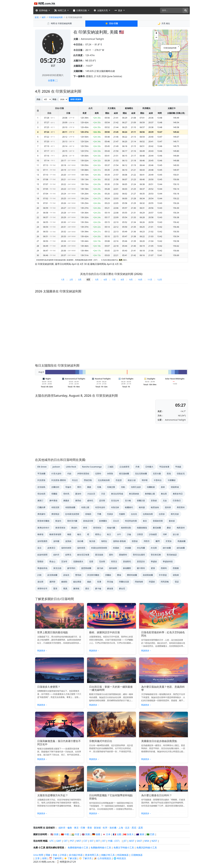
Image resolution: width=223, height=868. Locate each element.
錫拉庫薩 (77, 582)
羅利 (111, 555)
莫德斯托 (127, 561)
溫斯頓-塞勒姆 (119, 541)
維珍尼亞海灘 (83, 555)
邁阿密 (52, 582)
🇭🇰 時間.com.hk (45, 3)
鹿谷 (87, 588)
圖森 (89, 487)
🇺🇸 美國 (54, 834)
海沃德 (92, 541)
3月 (80, 279)
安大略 (128, 500)
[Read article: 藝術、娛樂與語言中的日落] (111, 616)
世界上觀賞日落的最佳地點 (53, 632)
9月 (131, 279)
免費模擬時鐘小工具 (78, 848)
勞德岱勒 (88, 480)
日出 (111, 23)
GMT (59, 841)
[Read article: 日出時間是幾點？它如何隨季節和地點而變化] (111, 779)
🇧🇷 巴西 (150, 834)
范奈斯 (102, 561)
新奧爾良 (103, 521)
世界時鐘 (42, 10)
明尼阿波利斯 (131, 521)
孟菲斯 (102, 500)
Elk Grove (42, 467)
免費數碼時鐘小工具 (101, 848)
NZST (154, 841)
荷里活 (114, 561)
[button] (170, 55)
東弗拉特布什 (43, 528)
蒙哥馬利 (71, 568)
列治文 (75, 480)
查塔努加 (97, 528)
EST (53, 66)
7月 (114, 279)
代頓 (69, 473)
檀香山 (98, 534)
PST (72, 841)
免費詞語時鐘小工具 (147, 848)
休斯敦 (110, 473)
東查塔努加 (60, 528)
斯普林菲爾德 (43, 521)
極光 (79, 534)
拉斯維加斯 (148, 514)
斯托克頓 (175, 514)
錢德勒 (64, 582)
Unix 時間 (38, 855)
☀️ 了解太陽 (70, 858)
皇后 (39, 548)
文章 (37, 858)
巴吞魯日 (177, 500)
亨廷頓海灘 (164, 467)
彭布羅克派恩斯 (72, 514)
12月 (160, 279)
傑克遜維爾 (124, 473)
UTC (52, 841)
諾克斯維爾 (52, 575)
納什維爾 (167, 548)
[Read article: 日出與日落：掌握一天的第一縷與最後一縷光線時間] (111, 670)
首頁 (37, 17)
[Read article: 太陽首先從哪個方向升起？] (60, 779)
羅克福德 (99, 555)
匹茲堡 (119, 480)
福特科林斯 (66, 548)
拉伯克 (134, 514)
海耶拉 (104, 541)
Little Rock (71, 467)
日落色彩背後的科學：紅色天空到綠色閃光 (163, 634)
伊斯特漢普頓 (83, 473)
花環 (91, 561)
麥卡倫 (98, 588)
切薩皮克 (181, 473)
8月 (122, 279)
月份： (39, 99)
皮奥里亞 (51, 548)
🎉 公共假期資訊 (103, 858)
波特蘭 (56, 541)
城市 (44, 17)
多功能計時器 (76, 855)
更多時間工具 (92, 855)
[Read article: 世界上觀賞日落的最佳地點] (60, 616)
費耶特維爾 (132, 575)
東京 (76, 828)
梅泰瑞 (40, 534)
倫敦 (70, 828)
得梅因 (88, 514)
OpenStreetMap (172, 85)
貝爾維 (108, 575)
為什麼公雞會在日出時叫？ (157, 795)
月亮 (164, 23)
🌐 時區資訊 (120, 858)
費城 (119, 575)
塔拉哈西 (41, 494)
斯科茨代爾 (72, 521)
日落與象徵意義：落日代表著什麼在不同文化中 (59, 743)
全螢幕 (53, 80)
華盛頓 (154, 561)
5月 (97, 279)
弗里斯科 (181, 507)
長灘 (99, 582)
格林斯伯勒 (126, 528)
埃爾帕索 (151, 487)
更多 (118, 10)
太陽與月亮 (101, 10)
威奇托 (90, 500)
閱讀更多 (42, 651)
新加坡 (97, 828)
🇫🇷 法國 (117, 834)
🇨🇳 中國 (65, 834)
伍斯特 (98, 473)
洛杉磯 (80, 541)
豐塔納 (78, 575)
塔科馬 (66, 494)
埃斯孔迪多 (136, 487)
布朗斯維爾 (70, 507)
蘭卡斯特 (141, 568)
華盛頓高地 (42, 568)
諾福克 (66, 575)
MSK (147, 841)
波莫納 (68, 541)
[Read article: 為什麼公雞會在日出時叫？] (163, 779)
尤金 (165, 500)
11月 (150, 279)
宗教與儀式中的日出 (101, 741)
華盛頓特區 (168, 561)
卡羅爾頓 (172, 480)
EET (98, 841)
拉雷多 (162, 514)
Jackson (56, 467)
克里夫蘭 (157, 473)
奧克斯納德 (134, 494)
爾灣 (158, 541)
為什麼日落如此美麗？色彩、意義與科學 (163, 688)
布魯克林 (115, 507)
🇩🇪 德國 (96, 834)
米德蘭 (128, 548)
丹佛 (137, 467)
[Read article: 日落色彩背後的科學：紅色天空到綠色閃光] (163, 616)
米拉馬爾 (141, 548)
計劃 (39, 575)
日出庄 (116, 521)
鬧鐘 (48, 855)
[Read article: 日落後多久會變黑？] (60, 670)
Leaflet (159, 85)
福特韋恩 (81, 548)
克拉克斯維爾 (141, 473)
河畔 (165, 534)
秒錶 (55, 855)
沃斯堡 (140, 534)
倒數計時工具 (108, 855)
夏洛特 (78, 494)
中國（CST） (114, 841)
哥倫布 (68, 487)
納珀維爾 (181, 548)
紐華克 (68, 555)
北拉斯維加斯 (104, 480)
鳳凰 (65, 588)
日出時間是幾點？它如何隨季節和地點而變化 (111, 797)
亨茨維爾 (41, 473)
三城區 (111, 467)
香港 (90, 828)
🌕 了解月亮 (85, 858)
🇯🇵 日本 (107, 834)
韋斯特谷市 (42, 588)
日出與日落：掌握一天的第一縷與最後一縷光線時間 (111, 688)
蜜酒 (153, 568)
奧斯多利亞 (178, 494)
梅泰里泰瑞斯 (55, 534)
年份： (55, 99)
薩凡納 (100, 568)
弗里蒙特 (41, 514)
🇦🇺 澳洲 (140, 834)
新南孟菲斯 (88, 521)
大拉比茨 (91, 494)
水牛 (119, 534)
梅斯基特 (181, 528)
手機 (99, 514)
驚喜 (55, 588)
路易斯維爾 (148, 575)
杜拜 (105, 828)
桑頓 (169, 528)
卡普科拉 (158, 480)
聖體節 (40, 561)
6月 (105, 279)
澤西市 (147, 541)
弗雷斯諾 (55, 514)
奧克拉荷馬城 (117, 494)
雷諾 (177, 582)
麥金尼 (122, 588)
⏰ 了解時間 (55, 858)
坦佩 (99, 487)
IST (104, 841)
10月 (140, 279)
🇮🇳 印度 (75, 834)
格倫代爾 (111, 528)
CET (66, 841)
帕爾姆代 (129, 507)
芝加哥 (64, 561)
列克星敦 (41, 480)
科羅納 (116, 548)
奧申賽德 (53, 500)
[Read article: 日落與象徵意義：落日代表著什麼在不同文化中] (60, 724)
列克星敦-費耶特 (59, 480)
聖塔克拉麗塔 (139, 555)
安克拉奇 (115, 500)
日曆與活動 (80, 10)
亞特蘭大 (149, 467)
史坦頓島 (41, 487)
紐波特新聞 (42, 555)
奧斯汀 (40, 500)
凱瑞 (169, 473)
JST (125, 841)
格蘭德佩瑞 (142, 528)
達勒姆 (176, 575)
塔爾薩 (54, 494)
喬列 (79, 487)
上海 (121, 828)
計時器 (63, 855)
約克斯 (154, 548)
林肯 (85, 528)
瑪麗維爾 (181, 541)
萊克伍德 (57, 568)
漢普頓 (135, 541)
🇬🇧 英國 (86, 834)
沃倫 (129, 534)
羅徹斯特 (123, 555)
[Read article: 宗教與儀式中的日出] (111, 724)
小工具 (42, 848)
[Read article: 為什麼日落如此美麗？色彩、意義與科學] (163, 670)
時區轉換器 (123, 855)
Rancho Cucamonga (92, 467)
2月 (71, 279)
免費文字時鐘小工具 (124, 848)
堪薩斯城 (175, 487)
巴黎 (83, 828)
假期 (44, 858)
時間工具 (60, 10)
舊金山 (52, 561)
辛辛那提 (163, 575)
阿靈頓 (152, 582)
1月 (63, 279)
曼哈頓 (172, 521)
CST (85, 841)
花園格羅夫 (78, 561)
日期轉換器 (137, 855)
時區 (45, 841)
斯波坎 (58, 521)
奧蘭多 (66, 500)
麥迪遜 (110, 588)
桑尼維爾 (157, 528)
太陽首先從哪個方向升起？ (53, 795)
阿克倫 (110, 582)
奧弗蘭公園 (150, 494)
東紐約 (74, 528)
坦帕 (123, 487)
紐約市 (56, 555)
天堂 (103, 494)
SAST (139, 841)
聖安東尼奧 (156, 555)
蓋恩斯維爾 (86, 568)
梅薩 (69, 534)
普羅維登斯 (158, 521)
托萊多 (110, 514)
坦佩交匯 (111, 487)
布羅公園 (85, 507)
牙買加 (169, 541)
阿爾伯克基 (124, 582)
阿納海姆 (139, 582)
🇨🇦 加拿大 (129, 834)
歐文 (109, 534)
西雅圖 (176, 568)
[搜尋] (171, 10)
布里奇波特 (100, 507)
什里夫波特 (56, 473)
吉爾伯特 (55, 487)
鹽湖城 (76, 588)
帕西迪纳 (155, 507)
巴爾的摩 (41, 507)
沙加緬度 (153, 534)
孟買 (141, 828)
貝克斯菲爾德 (93, 575)
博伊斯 (145, 480)
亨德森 (178, 467)
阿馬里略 (165, 582)
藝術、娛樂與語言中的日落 (105, 632)
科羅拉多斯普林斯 (99, 548)
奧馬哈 (78, 500)
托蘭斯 (122, 514)
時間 (59, 23)
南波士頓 (132, 480)
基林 (163, 487)
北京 (127, 828)
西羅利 (164, 568)
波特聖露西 (42, 541)
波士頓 (176, 534)
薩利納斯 (113, 568)
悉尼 (134, 828)
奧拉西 (164, 494)
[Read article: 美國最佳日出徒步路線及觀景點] (163, 724)
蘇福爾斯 (127, 568)
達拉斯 (40, 582)
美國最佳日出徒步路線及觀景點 (159, 741)
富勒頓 (154, 500)
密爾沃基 (141, 500)
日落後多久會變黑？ (49, 687)
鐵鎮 (89, 582)
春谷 (145, 521)
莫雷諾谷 (141, 561)
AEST (132, 841)
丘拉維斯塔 (124, 467)
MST (79, 841)
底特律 (168, 507)
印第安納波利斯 (56, 17)
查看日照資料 (76, 99)
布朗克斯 (55, 507)
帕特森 (142, 507)
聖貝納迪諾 (172, 555)
